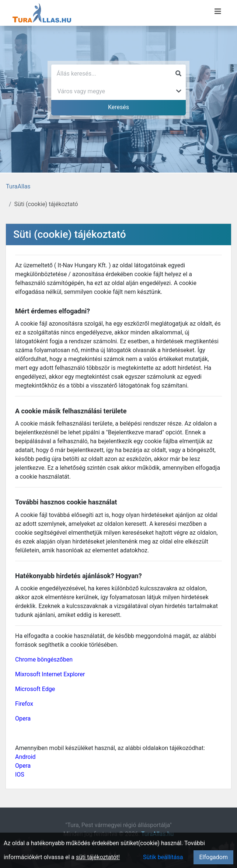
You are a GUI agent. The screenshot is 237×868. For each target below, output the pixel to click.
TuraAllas (18, 186)
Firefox (24, 704)
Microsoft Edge (35, 689)
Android (25, 757)
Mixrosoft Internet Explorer (50, 674)
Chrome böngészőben (44, 659)
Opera (23, 718)
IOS (20, 775)
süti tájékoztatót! (98, 857)
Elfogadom (213, 857)
